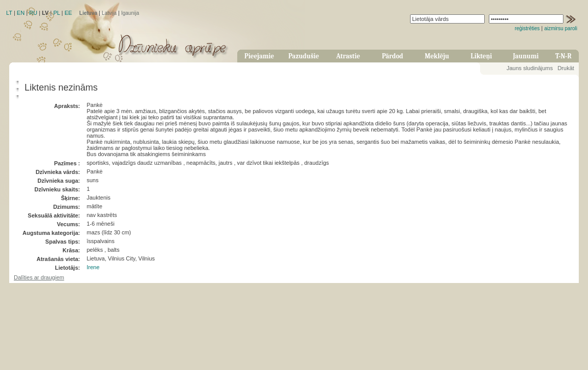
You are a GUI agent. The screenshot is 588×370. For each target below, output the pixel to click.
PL (56, 13)
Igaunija (130, 13)
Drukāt (566, 68)
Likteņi (482, 56)
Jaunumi (526, 56)
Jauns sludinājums (530, 68)
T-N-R (563, 56)
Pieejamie (259, 56)
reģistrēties (527, 28)
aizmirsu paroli (561, 28)
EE (68, 13)
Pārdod (393, 56)
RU (33, 13)
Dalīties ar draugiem (39, 277)
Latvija (109, 13)
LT (9, 13)
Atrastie (348, 56)
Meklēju (437, 56)
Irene (93, 267)
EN (21, 13)
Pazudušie (304, 56)
